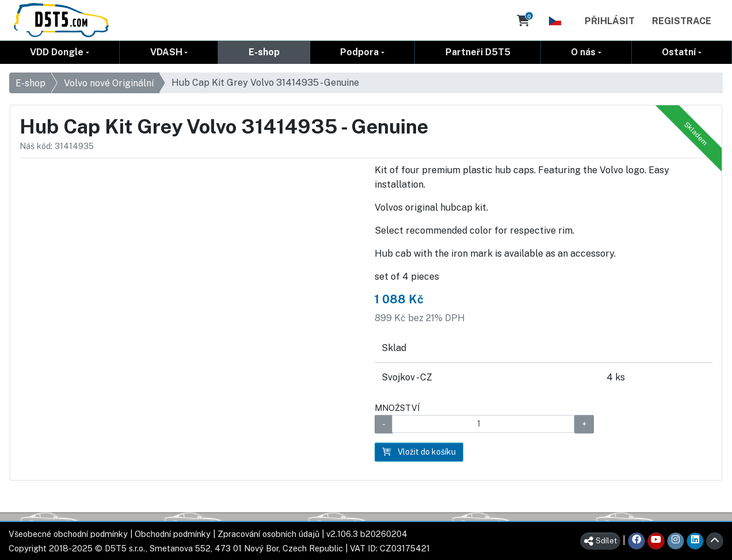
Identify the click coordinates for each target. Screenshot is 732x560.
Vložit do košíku (419, 452)
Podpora (359, 52)
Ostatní (679, 52)
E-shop (264, 52)
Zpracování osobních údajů (268, 534)
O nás (583, 52)
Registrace (682, 21)
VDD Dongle (57, 52)
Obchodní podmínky (173, 534)
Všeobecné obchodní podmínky (68, 534)
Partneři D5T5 (478, 52)
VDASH (166, 52)
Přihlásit (610, 21)
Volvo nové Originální (109, 83)
